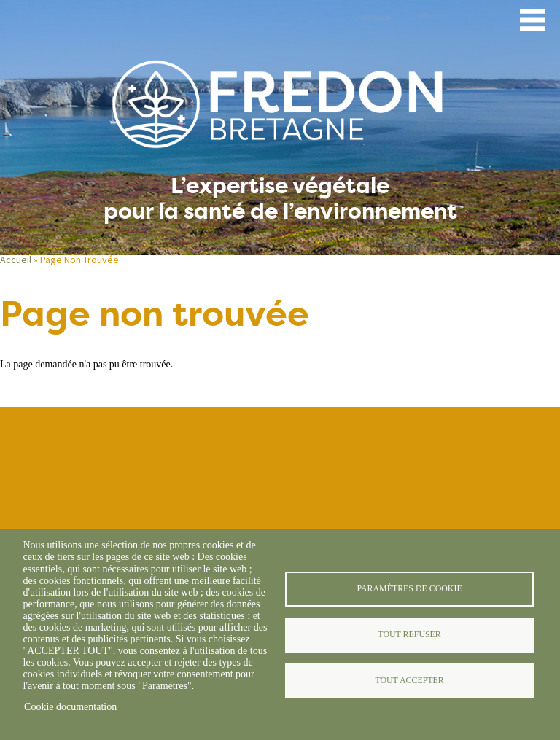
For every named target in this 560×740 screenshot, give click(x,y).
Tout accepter (409, 680)
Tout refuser (409, 634)
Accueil (16, 260)
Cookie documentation (70, 707)
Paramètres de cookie (409, 588)
